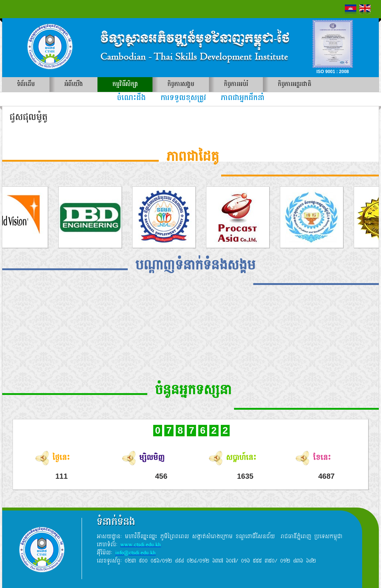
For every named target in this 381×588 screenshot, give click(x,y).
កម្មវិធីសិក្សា (125, 84)
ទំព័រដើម (26, 84)
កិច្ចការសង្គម (181, 84)
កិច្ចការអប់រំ (236, 84)
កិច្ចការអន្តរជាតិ (294, 84)
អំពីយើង (73, 84)
